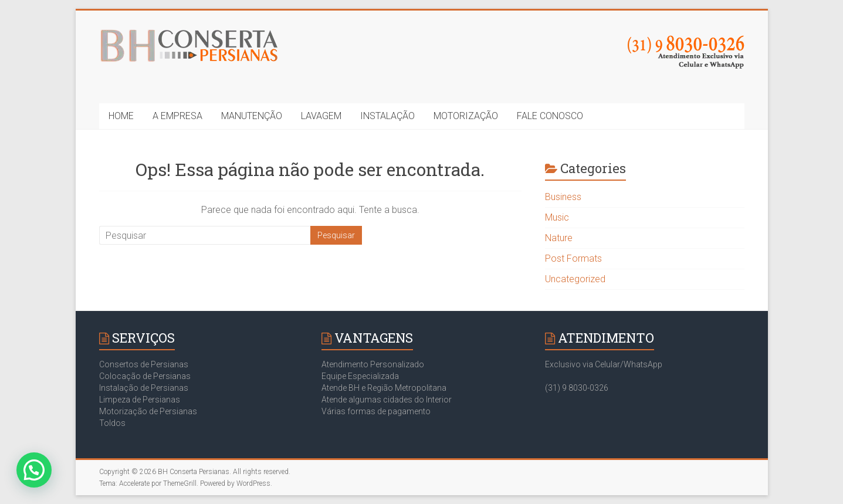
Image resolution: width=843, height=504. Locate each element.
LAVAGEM (321, 116)
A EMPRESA (177, 116)
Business (563, 197)
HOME (121, 116)
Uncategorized (575, 279)
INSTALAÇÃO (387, 116)
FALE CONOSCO (550, 116)
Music (557, 217)
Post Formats (573, 258)
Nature (559, 238)
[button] (34, 470)
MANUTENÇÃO (252, 116)
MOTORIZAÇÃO (466, 116)
